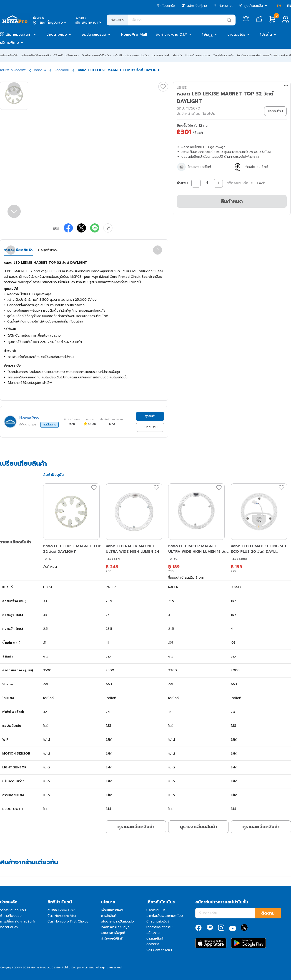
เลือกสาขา (89, 22)
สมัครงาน (153, 933)
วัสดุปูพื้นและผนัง (223, 55)
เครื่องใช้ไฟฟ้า (9, 55)
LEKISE (182, 88)
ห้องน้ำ (177, 55)
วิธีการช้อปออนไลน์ (13, 910)
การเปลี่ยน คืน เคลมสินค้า (18, 921)
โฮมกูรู (207, 35)
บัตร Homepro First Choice (68, 921)
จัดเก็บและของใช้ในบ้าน (96, 55)
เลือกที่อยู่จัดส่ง (50, 22)
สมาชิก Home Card (61, 910)
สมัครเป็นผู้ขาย (194, 6)
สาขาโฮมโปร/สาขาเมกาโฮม (165, 916)
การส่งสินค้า (109, 916)
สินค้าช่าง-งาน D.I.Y (172, 35)
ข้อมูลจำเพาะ (48, 250)
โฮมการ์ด (166, 6)
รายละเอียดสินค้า (18, 250)
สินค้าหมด (232, 201)
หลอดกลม (62, 70)
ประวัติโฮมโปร (156, 910)
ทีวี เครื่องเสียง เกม (66, 55)
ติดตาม (268, 913)
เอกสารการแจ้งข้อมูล (115, 927)
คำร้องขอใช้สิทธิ (112, 939)
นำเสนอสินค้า (155, 939)
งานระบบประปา (161, 55)
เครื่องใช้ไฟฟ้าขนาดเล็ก (36, 55)
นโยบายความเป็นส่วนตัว (117, 921)
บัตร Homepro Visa (62, 916)
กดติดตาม (50, 425)
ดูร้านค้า (150, 416)
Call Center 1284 (159, 950)
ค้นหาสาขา (223, 6)
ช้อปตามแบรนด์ (94, 35)
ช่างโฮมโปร (236, 35)
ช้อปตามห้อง (57, 35)
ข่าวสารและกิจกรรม (159, 927)
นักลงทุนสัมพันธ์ (158, 921)
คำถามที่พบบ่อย (11, 916)
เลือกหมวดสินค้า (19, 35)
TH (279, 6)
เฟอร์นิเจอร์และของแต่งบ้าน (131, 55)
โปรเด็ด (266, 35)
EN (289, 6)
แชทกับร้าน (150, 427)
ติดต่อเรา (153, 944)
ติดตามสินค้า (9, 927)
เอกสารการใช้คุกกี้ (113, 933)
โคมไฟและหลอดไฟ (249, 55)
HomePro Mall (134, 35)
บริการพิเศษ (10, 43)
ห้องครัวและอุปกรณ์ (197, 55)
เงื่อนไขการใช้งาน (113, 910)
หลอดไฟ (40, 70)
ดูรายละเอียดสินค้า (136, 827)
